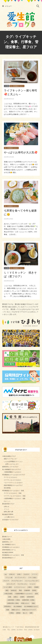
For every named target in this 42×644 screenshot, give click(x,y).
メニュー (8, 6)
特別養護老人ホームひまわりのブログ (14, 475)
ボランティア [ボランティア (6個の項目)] (11, 584)
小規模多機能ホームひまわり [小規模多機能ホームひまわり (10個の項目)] (24, 594)
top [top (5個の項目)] (6, 574)
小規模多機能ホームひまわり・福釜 (15, 498)
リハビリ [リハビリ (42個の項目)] (32, 584)
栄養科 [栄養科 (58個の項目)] (22, 597)
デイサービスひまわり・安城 (13, 493)
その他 (7, 86)
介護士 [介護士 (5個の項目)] (30, 587)
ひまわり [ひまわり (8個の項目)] (27, 574)
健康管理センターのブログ (10, 467)
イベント (6, 509)
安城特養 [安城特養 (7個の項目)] (27, 590)
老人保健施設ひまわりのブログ (12, 469)
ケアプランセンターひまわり (13, 480)
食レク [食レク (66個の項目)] (25, 613)
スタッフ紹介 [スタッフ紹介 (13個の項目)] (32, 577)
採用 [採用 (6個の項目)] (36, 594)
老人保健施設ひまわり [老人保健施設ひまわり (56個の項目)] (31, 606)
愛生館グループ (7, 537)
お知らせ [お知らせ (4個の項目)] (12, 574)
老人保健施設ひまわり (17, 86)
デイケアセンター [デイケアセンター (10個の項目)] (17, 581)
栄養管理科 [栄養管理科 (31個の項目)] (30, 597)
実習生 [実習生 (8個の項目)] (34, 590)
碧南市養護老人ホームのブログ (13, 485)
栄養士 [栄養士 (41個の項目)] (16, 597)
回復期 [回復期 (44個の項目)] (36, 587)
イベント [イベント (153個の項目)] (35, 574)
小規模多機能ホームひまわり (13, 472)
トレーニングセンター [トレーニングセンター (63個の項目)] (32, 581)
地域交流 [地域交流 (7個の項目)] (14, 590)
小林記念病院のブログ (9, 456)
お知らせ (6, 506)
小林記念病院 (6, 539)
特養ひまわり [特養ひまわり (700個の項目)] (25, 603)
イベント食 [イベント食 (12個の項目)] (9, 577)
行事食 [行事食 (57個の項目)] (12, 613)
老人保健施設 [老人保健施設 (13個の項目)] (18, 606)
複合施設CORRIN (8, 514)
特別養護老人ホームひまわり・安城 (13, 491)
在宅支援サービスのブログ (10, 520)
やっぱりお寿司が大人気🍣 (21, 152)
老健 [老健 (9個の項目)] (8, 610)
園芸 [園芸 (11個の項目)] (7, 590)
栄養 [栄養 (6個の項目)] (10, 597)
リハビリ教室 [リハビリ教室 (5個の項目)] (8, 587)
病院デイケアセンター (11, 459)
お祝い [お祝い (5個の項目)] (19, 574)
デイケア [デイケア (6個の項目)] (6, 581)
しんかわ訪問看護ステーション (13, 462)
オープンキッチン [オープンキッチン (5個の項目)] (20, 577)
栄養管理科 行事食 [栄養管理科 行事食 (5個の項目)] (14, 600)
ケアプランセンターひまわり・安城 (15, 496)
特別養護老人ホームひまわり (11, 547)
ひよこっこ (7, 501)
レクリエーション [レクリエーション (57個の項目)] (20, 587)
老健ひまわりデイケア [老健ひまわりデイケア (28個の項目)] (29, 610)
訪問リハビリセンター (12, 464)
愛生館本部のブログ (8, 504)
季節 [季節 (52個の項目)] (20, 590)
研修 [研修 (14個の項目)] (33, 603)
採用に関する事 (9, 512)
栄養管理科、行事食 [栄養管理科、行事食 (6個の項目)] (28, 600)
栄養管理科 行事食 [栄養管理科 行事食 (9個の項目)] (13, 603)
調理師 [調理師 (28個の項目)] (18, 613)
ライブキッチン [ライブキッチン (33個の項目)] (22, 584)
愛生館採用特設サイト (9, 558)
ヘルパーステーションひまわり (13, 483)
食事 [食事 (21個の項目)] (31, 613)
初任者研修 (7, 488)
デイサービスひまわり (11, 477)
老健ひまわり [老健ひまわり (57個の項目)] (16, 610)
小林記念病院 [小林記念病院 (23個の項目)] (8, 594)
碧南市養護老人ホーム (9, 550)
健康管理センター (8, 542)
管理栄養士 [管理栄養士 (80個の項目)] (8, 606)
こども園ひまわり (9, 517)
